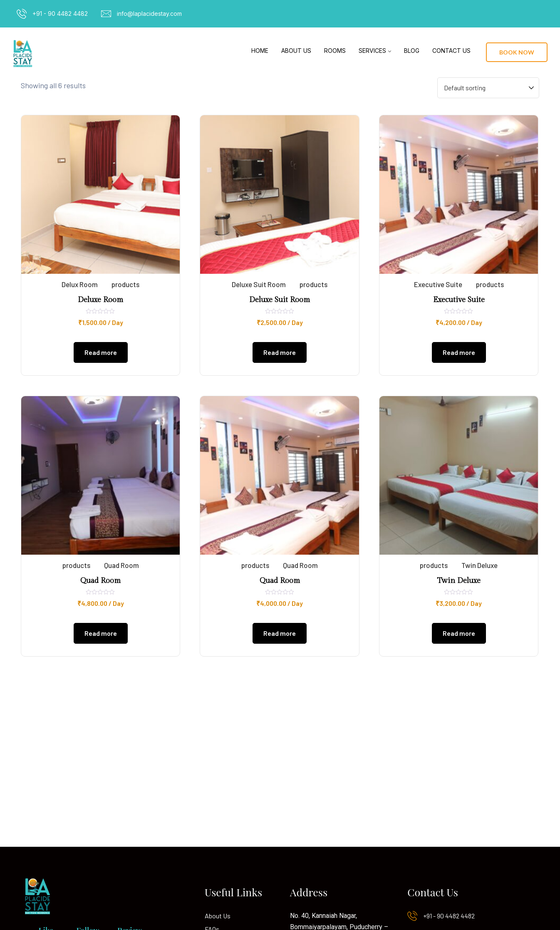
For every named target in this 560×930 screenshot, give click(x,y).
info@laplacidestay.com (149, 14)
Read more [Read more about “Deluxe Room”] (101, 352)
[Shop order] (488, 88)
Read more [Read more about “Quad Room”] (101, 633)
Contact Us (451, 51)
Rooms (335, 51)
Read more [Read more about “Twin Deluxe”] (459, 633)
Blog (412, 51)
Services (372, 51)
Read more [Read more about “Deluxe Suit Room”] (280, 352)
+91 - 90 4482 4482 (60, 14)
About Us (296, 51)
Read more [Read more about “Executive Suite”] (459, 352)
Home (260, 51)
